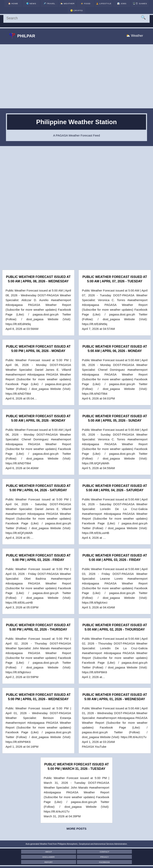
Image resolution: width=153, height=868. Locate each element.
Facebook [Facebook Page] (123, 857)
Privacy (30, 857)
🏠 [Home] (12, 6)
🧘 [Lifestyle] (93, 5)
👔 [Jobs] (109, 6)
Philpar (23, 36)
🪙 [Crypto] (141, 6)
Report (76, 857)
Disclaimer (123, 852)
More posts (76, 829)
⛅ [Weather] (60, 6)
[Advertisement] (76, 76)
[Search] (76, 18)
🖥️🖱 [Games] (125, 6)
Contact (76, 852)
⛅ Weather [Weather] (135, 36)
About (30, 852)
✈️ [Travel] (44, 6)
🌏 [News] (28, 6)
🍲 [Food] (76, 6)
